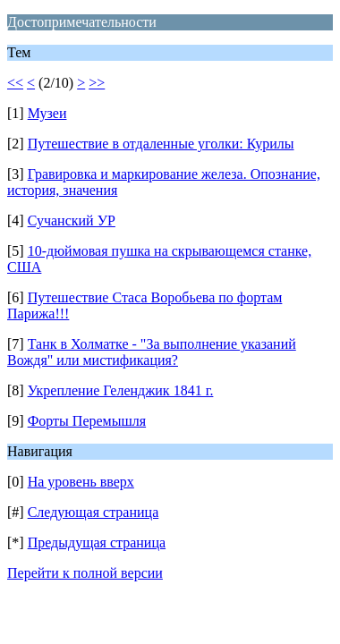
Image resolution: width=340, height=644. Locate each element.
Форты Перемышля (87, 421)
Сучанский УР (72, 220)
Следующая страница (93, 512)
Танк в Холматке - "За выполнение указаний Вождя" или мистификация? (152, 352)
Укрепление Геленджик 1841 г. (121, 390)
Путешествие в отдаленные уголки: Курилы (161, 144)
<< (15, 83)
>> (97, 83)
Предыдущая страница (97, 542)
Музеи (47, 113)
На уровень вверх (81, 482)
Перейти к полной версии (85, 573)
